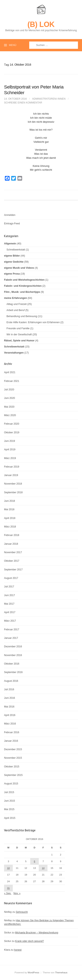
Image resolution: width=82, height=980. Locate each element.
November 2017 (13, 552)
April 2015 (10, 818)
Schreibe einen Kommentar (23, 103)
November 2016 (13, 655)
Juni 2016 (10, 698)
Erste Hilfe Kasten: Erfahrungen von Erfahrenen (33, 322)
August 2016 (11, 681)
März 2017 (10, 621)
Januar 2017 (11, 638)
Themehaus (61, 973)
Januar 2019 (11, 475)
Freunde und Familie (18, 328)
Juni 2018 (10, 501)
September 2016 (13, 672)
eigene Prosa (12, 274)
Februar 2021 (12, 381)
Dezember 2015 (13, 749)
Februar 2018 (12, 535)
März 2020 (10, 415)
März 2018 (10, 527)
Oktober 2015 (12, 767)
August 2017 (11, 578)
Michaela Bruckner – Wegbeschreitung (37, 933)
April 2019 (10, 450)
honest (18, 950)
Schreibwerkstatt (16, 250)
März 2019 (10, 458)
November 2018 (13, 484)
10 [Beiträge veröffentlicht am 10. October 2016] (8, 868)
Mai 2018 (9, 509)
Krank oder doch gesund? (29, 941)
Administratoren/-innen (49, 99)
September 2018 (13, 492)
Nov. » (17, 893)
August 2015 (11, 784)
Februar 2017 (12, 630)
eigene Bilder (12, 256)
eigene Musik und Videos (19, 268)
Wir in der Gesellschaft (19, 334)
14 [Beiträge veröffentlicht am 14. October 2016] (43, 868)
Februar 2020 (12, 424)
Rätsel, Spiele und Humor (19, 341)
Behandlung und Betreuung (22, 316)
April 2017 (10, 612)
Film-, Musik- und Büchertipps (22, 292)
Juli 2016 (9, 689)
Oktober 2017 (12, 561)
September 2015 (13, 775)
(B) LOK (41, 24)
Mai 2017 (9, 604)
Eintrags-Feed (12, 224)
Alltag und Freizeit (17, 304)
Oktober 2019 (12, 432)
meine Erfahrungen (16, 298)
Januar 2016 (11, 741)
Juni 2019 (10, 441)
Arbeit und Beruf (16, 310)
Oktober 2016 (12, 664)
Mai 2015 (9, 809)
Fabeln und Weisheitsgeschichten (24, 280)
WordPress (33, 973)
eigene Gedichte (14, 262)
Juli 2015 (9, 792)
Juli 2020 (9, 390)
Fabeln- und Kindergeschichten (23, 286)
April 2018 (10, 518)
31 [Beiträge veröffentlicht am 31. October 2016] (8, 888)
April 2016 (10, 715)
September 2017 (13, 570)
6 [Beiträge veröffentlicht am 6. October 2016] (35, 861)
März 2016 (10, 724)
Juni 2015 (10, 801)
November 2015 (13, 758)
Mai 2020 (9, 407)
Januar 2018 (11, 544)
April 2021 (10, 372)
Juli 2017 (9, 587)
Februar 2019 (12, 467)
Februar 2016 (12, 732)
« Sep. (8, 893)
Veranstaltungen (14, 353)
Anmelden (10, 215)
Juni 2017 (10, 595)
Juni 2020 (10, 398)
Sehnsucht (22, 912)
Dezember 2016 (13, 647)
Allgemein (10, 244)
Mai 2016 (9, 707)
